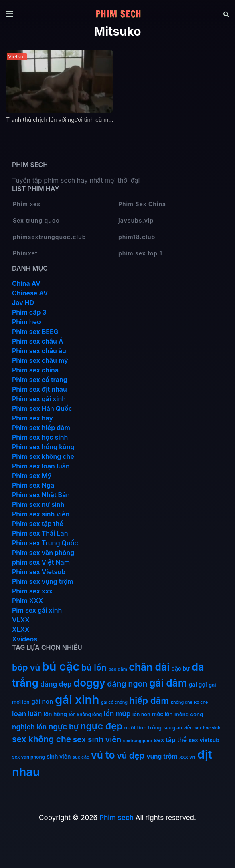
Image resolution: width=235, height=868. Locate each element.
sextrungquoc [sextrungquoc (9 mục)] (138, 741)
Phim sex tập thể (38, 524)
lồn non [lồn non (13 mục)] (141, 714)
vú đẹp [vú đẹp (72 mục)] (131, 756)
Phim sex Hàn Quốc (42, 408)
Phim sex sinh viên (41, 514)
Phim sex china (35, 370)
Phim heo (26, 322)
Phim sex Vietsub (39, 572)
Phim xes (27, 204)
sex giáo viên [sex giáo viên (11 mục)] (178, 728)
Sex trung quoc (36, 220)
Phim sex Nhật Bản (41, 495)
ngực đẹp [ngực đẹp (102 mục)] (101, 726)
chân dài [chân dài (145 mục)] (149, 667)
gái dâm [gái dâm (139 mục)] (168, 683)
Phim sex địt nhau (40, 389)
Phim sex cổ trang (40, 380)
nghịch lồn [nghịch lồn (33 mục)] (29, 727)
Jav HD (23, 303)
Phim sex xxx (32, 591)
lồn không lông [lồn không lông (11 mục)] (85, 715)
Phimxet (25, 253)
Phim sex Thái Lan (40, 533)
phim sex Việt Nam (41, 562)
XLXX (21, 629)
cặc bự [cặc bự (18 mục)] (180, 668)
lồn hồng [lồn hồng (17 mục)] (55, 714)
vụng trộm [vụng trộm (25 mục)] (162, 756)
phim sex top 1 (140, 253)
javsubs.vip (136, 220)
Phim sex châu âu (39, 351)
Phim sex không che (43, 456)
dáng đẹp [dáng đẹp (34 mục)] (56, 684)
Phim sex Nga (33, 485)
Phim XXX (27, 601)
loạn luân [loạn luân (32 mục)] (27, 714)
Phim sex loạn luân (41, 466)
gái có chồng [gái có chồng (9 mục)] (114, 702)
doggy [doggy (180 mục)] (89, 683)
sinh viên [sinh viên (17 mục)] (59, 757)
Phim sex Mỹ (32, 476)
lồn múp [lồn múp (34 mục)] (117, 714)
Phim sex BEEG (35, 332)
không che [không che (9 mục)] (182, 702)
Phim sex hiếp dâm (41, 428)
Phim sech (116, 818)
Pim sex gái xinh (37, 610)
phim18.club (137, 237)
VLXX (21, 620)
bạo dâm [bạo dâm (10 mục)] (118, 669)
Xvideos (25, 639)
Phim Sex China (142, 204)
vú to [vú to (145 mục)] (103, 755)
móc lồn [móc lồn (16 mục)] (162, 714)
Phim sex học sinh (40, 437)
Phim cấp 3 (29, 312)
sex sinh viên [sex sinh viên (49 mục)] (97, 739)
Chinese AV (30, 293)
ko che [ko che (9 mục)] (201, 702)
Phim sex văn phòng (43, 553)
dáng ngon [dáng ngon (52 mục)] (127, 684)
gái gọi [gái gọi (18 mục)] (198, 684)
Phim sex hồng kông (43, 447)
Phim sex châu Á (38, 341)
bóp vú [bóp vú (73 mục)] (26, 667)
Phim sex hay (32, 418)
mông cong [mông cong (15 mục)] (189, 714)
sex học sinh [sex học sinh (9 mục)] (207, 728)
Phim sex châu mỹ (40, 360)
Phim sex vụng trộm (43, 581)
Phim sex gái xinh (39, 399)
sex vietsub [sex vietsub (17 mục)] (204, 740)
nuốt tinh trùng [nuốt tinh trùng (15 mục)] (143, 727)
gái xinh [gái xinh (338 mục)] (77, 700)
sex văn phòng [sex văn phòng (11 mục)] (28, 757)
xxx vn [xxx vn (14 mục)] (187, 757)
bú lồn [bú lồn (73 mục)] (94, 667)
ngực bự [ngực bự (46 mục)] (64, 727)
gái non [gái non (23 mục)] (42, 702)
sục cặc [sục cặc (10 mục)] (81, 757)
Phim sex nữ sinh (38, 504)
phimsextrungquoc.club (49, 237)
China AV (26, 283)
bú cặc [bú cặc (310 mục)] (61, 666)
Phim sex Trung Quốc (45, 543)
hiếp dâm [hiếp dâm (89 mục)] (149, 700)
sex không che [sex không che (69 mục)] (42, 739)
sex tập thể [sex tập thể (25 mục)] (170, 740)
